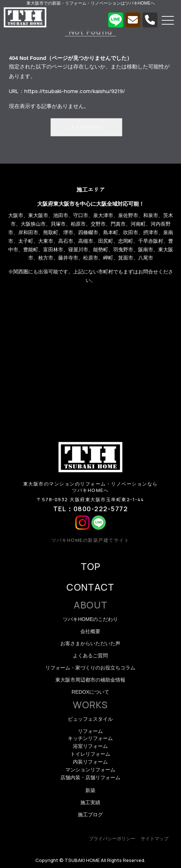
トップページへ (87, 127)
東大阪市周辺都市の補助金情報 (90, 680)
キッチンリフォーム (90, 738)
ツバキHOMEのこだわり (90, 619)
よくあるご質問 (90, 656)
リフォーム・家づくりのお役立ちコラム (90, 668)
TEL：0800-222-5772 (91, 509)
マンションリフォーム (90, 770)
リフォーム (90, 731)
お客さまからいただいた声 (90, 643)
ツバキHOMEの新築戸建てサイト (90, 540)
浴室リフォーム (90, 746)
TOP (91, 566)
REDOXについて (91, 692)
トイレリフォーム (90, 754)
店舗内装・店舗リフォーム (90, 777)
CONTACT (90, 587)
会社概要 (90, 631)
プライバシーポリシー (112, 839)
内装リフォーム (90, 762)
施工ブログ (90, 815)
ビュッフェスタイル (90, 719)
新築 (90, 790)
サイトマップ (155, 839)
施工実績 (90, 802)
